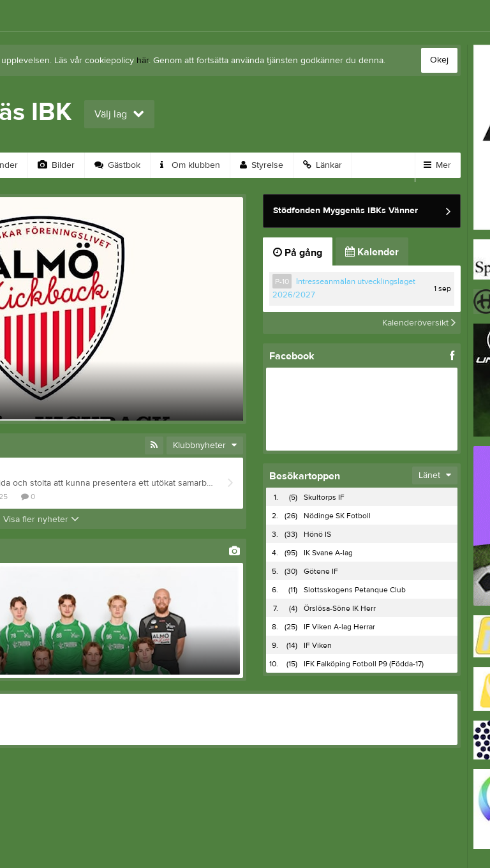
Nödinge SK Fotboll (337, 516)
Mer (437, 165)
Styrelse (262, 165)
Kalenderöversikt (419, 323)
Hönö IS (317, 534)
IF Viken (318, 645)
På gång (298, 253)
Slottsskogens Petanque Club (355, 590)
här (143, 61)
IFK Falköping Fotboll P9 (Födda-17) (364, 664)
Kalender (372, 252)
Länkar (323, 165)
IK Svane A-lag (328, 553)
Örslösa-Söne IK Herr (340, 608)
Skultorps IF (324, 497)
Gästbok (117, 165)
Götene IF (321, 571)
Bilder (56, 165)
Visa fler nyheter (41, 520)
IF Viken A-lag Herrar (339, 627)
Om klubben (190, 165)
